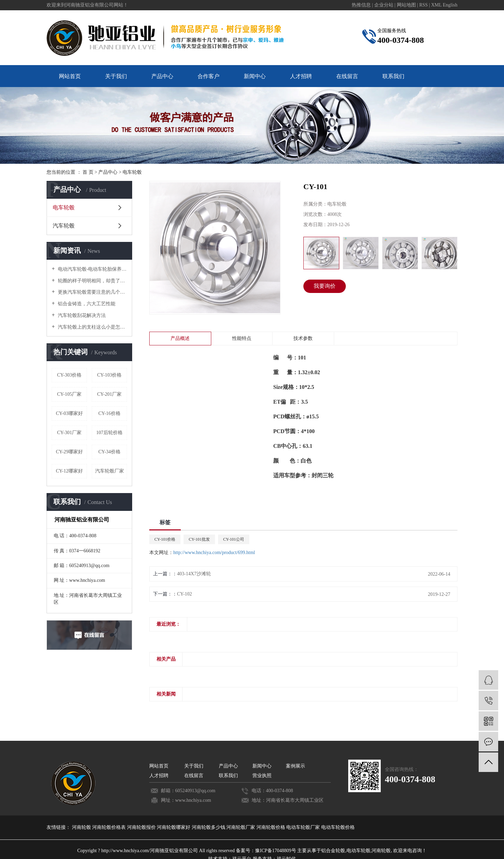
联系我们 (393, 76)
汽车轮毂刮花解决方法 (81, 315)
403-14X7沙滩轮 (194, 574)
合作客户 (209, 76)
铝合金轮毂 (333, 851)
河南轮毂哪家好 (174, 827)
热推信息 (361, 5)
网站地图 (407, 5)
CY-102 (185, 594)
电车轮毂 (132, 172)
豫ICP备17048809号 (276, 851)
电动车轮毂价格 (338, 827)
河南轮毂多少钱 (209, 827)
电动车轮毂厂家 (304, 827)
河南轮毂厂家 (241, 827)
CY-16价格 (109, 413)
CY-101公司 (234, 539)
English (450, 5)
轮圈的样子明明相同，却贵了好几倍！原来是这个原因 (92, 281)
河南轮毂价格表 (110, 827)
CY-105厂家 (70, 394)
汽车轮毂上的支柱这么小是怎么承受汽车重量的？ (92, 327)
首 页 (88, 172)
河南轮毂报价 (142, 827)
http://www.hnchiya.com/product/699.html (214, 553)
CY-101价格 (165, 539)
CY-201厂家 (110, 394)
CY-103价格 (110, 375)
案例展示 (295, 766)
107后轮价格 (109, 433)
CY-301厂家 (70, 433)
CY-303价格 (70, 375)
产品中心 (162, 76)
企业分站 (384, 5)
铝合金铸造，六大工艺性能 (86, 304)
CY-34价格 (109, 452)
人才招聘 (301, 76)
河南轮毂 (82, 827)
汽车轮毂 (64, 226)
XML (436, 5)
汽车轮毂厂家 (110, 471)
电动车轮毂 (358, 851)
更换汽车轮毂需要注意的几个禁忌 (92, 292)
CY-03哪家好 (69, 413)
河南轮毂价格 (272, 827)
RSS (423, 5)
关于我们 (116, 76)
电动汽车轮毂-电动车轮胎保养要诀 (92, 269)
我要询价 (325, 286)
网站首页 (70, 76)
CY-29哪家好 (69, 452)
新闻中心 (255, 76)
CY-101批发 (199, 539)
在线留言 (347, 76)
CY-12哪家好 (69, 471)
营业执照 (262, 776)
